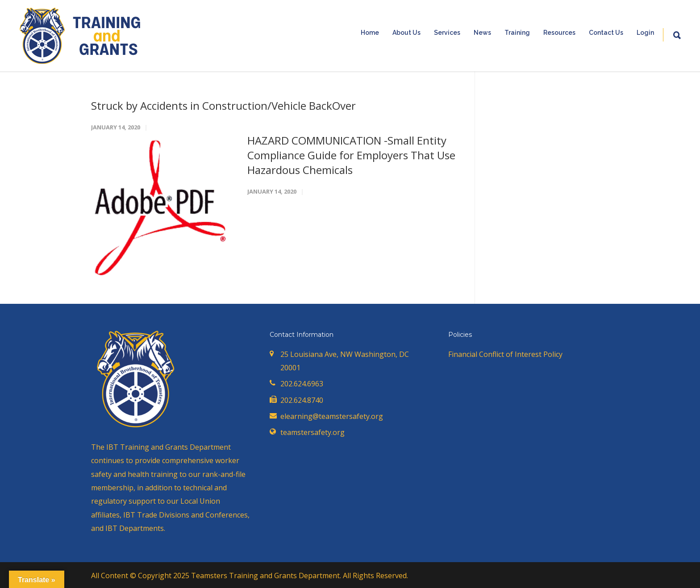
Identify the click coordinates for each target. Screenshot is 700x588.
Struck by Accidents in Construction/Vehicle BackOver (223, 106)
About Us (406, 33)
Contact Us (606, 33)
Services (447, 33)
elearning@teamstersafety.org (332, 416)
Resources (559, 33)
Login (645, 33)
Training (517, 33)
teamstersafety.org (312, 432)
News (482, 33)
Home (370, 33)
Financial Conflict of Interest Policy (505, 354)
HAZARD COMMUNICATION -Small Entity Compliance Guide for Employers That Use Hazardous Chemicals (351, 155)
